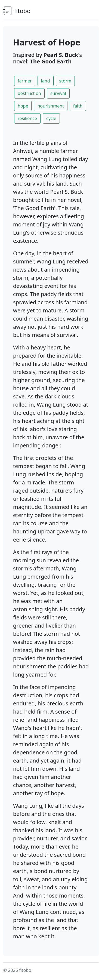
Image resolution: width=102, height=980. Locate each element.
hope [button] (23, 106)
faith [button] (78, 106)
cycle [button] (51, 118)
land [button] (46, 81)
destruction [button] (29, 93)
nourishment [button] (50, 106)
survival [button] (58, 93)
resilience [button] (27, 118)
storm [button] (65, 81)
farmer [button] (25, 81)
